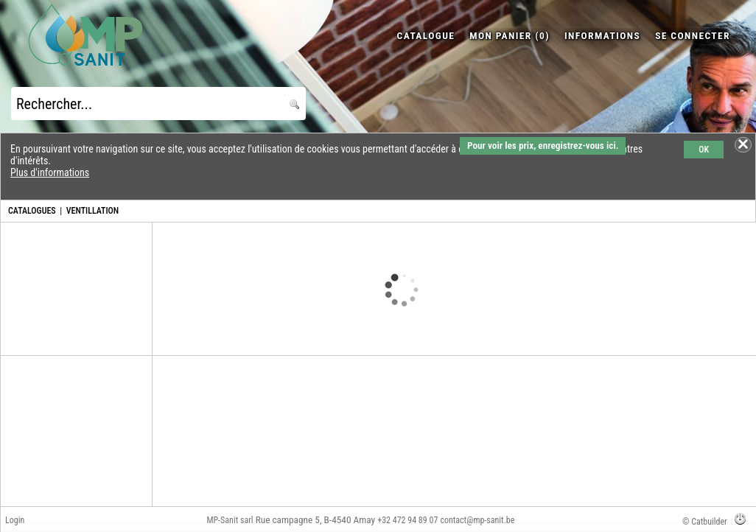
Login (15, 520)
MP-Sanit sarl (230, 520)
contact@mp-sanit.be (477, 520)
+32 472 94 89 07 (407, 520)
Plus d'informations (50, 172)
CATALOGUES (32, 211)
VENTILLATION (93, 211)
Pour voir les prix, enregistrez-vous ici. (543, 146)
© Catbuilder (705, 522)
